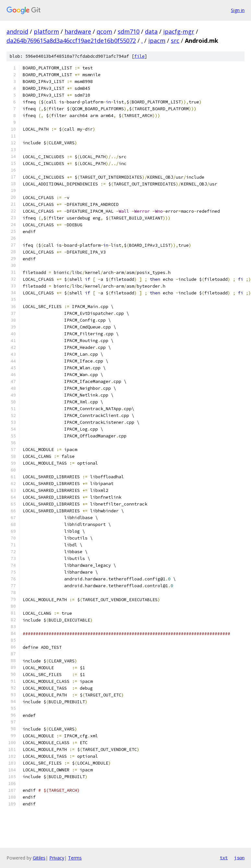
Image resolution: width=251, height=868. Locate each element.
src (175, 41)
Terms (75, 858)
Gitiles (39, 858)
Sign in (238, 10)
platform (46, 31)
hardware (78, 31)
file (139, 56)
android (17, 31)
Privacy (57, 858)
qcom (104, 31)
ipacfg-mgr (179, 31)
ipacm (157, 41)
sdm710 (129, 31)
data (151, 31)
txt (224, 858)
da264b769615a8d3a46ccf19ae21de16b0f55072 (71, 41)
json (239, 858)
